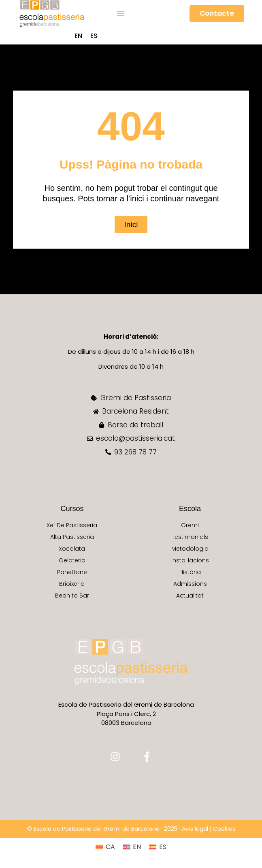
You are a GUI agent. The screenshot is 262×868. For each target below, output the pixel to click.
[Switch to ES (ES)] (94, 36)
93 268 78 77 (135, 452)
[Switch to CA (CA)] (105, 847)
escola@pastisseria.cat (135, 438)
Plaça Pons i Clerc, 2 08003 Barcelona (126, 718)
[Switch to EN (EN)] (78, 36)
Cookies (224, 829)
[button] (121, 13)
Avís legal (195, 829)
